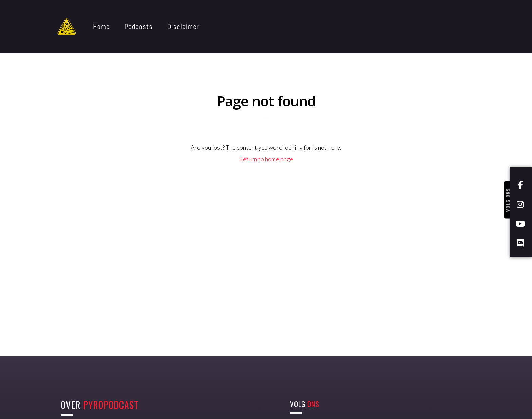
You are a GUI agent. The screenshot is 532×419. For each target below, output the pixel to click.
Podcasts (138, 27)
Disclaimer (183, 27)
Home (101, 27)
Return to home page (266, 159)
